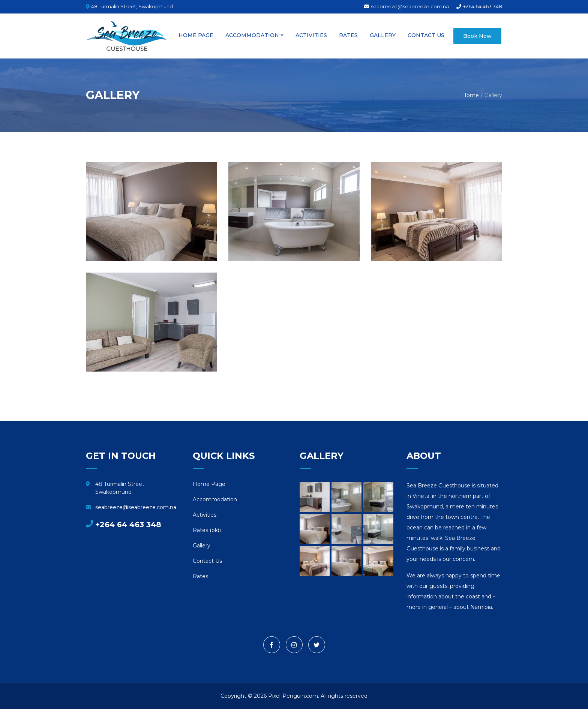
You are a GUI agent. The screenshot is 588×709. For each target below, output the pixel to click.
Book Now (477, 36)
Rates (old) (207, 530)
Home (470, 95)
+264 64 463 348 (479, 6)
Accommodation (215, 499)
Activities (311, 35)
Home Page (196, 35)
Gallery (383, 35)
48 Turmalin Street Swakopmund (115, 488)
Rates (348, 35)
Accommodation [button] (252, 35)
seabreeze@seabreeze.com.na (406, 6)
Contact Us (426, 35)
